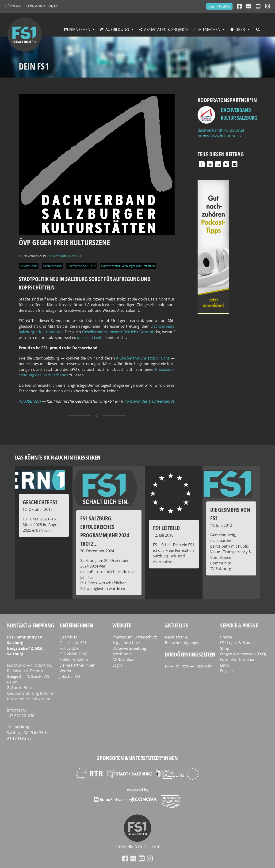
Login (117, 665)
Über (240, 30)
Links (225, 665)
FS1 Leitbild (70, 648)
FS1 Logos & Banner (238, 643)
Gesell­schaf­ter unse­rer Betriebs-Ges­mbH (119, 332)
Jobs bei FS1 (70, 676)
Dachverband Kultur (81, 266)
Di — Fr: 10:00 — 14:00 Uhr (188, 666)
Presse (226, 637)
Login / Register (219, 6)
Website (122, 625)
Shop (225, 648)
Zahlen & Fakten (74, 660)
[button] (202, 164)
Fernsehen (80, 30)
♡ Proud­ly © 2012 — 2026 (137, 847)
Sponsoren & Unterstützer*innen (137, 758)
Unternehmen (76, 625)
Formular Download (238, 660)
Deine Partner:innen (78, 665)
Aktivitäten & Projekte (166, 30)
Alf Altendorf (57, 256)
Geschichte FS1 (73, 643)
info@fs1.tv (13, 6)
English (53, 6)
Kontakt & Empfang (31, 625)
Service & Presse (239, 625)
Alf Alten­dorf (30, 401)
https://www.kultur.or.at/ (220, 136)
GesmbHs (68, 637)
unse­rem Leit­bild (92, 338)
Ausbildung (117, 30)
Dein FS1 (75, 256)
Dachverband (52, 266)
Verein (65, 671)
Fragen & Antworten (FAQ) (243, 654)
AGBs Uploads (125, 660)
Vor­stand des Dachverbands (149, 401)
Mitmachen (209, 30)
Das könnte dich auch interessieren (58, 457)
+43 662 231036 (34, 6)
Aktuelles (177, 625)
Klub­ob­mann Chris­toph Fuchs (143, 358)
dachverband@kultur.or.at (221, 130)
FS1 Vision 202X (73, 654)
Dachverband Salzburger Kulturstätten (128, 266)
